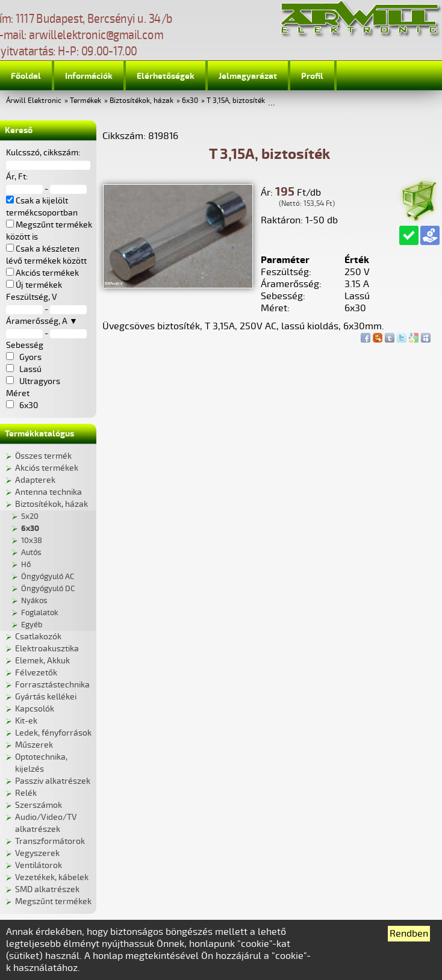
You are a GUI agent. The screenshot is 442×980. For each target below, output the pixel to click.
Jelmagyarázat (248, 76)
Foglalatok (40, 613)
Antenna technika (48, 492)
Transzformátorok (50, 841)
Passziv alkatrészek (53, 781)
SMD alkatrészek (47, 889)
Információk (89, 76)
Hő (26, 565)
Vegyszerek (37, 853)
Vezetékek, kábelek (52, 877)
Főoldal (26, 76)
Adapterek (35, 480)
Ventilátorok (39, 865)
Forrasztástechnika (52, 685)
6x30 (190, 101)
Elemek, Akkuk (42, 661)
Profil (312, 76)
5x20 (30, 516)
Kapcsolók (35, 709)
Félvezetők (36, 673)
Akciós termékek (47, 468)
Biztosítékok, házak (142, 101)
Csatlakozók (38, 637)
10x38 (32, 541)
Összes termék (43, 456)
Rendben (409, 934)
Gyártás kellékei (46, 697)
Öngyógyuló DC (48, 589)
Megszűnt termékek (53, 901)
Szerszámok (39, 805)
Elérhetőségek (166, 76)
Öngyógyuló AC (48, 577)
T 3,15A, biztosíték (236, 101)
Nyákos (34, 601)
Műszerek (34, 745)
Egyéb (32, 625)
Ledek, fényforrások (53, 733)
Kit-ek (26, 721)
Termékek (86, 101)
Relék (26, 793)
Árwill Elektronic (34, 101)
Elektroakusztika (47, 649)
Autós (31, 553)
